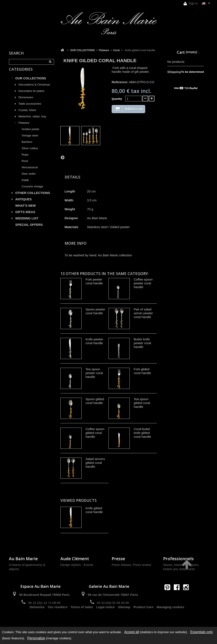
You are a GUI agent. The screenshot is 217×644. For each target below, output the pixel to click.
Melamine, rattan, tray (32, 121)
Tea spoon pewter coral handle (94, 373)
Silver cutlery (30, 153)
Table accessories (30, 109)
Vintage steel (30, 140)
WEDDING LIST (27, 223)
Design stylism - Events (77, 565)
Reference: (120, 82)
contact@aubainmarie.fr (178, 596)
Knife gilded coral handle (94, 510)
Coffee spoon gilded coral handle (95, 433)
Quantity (117, 99)
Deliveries (37, 618)
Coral (25, 185)
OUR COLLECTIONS (31, 83)
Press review (142, 565)
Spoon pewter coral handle (95, 311)
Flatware (24, 128)
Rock (25, 166)
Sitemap (124, 618)
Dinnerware (26, 102)
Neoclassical (30, 172)
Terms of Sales (82, 618)
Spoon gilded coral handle (95, 401)
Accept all (131, 632)
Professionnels (178, 559)
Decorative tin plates (31, 96)
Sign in (191, 4)
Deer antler (29, 179)
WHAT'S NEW (26, 210)
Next (63, 157)
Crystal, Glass (27, 115)
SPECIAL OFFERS (29, 229)
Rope (25, 159)
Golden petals (30, 134)
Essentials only (202, 632)
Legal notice (106, 618)
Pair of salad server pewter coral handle (143, 313)
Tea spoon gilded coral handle (142, 403)
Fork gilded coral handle (142, 371)
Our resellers (58, 618)
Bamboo (27, 147)
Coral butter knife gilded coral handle (142, 433)
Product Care (143, 618)
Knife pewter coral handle (94, 341)
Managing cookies (170, 618)
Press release (121, 565)
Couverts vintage (32, 191)
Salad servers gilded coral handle (95, 463)
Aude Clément (75, 559)
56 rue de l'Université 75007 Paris (113, 595)
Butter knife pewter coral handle (142, 343)
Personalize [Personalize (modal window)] (36, 638)
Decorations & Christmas (34, 89)
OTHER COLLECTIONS (33, 198)
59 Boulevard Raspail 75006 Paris (44, 595)
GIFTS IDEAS (25, 217)
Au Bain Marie (23, 559)
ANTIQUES (24, 204)
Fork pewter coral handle (94, 281)
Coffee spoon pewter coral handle (143, 283)
